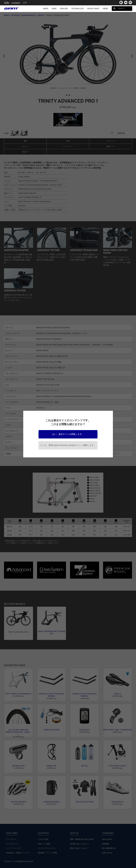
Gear (54, 8)
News (105, 8)
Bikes (46, 8)
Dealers (64, 8)
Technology (77, 8)
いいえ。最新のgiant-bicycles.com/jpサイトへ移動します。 (68, 445)
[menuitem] (7, 3)
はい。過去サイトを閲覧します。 (68, 434)
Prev (4, 56)
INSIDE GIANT (93, 8)
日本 (25, 3)
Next (132, 56)
